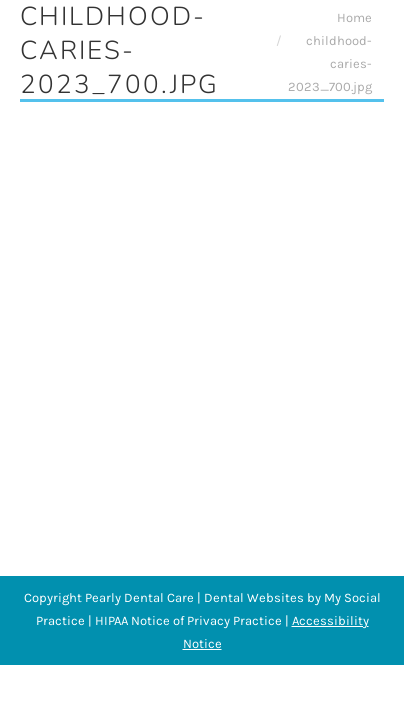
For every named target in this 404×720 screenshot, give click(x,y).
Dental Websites (254, 597)
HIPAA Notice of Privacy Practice (188, 620)
